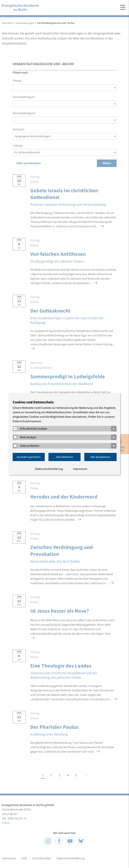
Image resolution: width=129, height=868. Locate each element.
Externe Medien (30, 446)
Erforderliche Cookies (34, 429)
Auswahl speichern (29, 457)
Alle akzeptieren (100, 457)
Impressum (80, 469)
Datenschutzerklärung (49, 469)
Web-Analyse (28, 437)
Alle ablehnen (65, 457)
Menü (123, 7)
